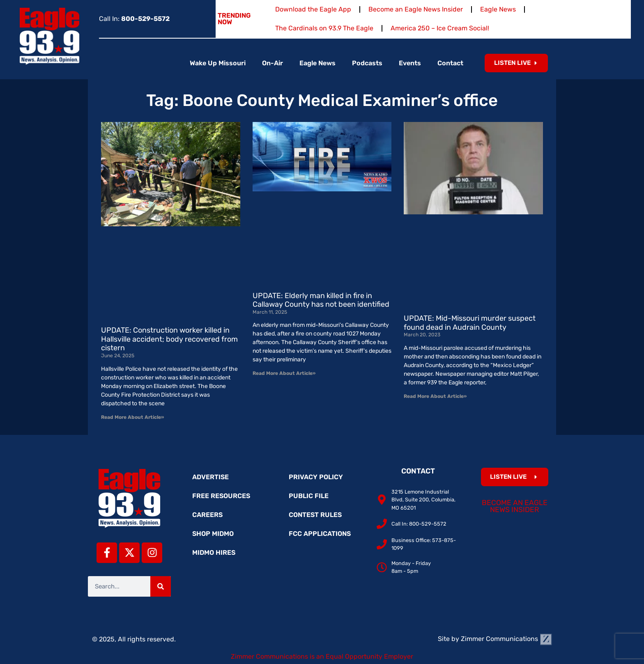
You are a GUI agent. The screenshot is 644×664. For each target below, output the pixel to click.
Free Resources (221, 496)
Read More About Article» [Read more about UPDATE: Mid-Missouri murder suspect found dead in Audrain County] (435, 396)
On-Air (273, 63)
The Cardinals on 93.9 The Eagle (324, 28)
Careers (207, 515)
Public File (309, 496)
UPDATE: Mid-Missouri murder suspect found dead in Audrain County (470, 323)
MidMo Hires (214, 553)
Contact (450, 63)
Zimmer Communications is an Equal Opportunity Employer (322, 656)
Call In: (134, 19)
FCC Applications (320, 534)
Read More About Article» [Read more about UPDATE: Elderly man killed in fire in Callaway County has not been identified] (284, 373)
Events (410, 63)
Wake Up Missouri (218, 63)
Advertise (210, 477)
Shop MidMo (213, 534)
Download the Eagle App (313, 9)
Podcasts (367, 63)
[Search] (161, 586)
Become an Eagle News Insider (416, 9)
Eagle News (498, 9)
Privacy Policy (316, 477)
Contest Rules (315, 515)
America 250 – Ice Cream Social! (440, 28)
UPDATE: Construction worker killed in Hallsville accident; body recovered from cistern (169, 339)
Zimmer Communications (506, 639)
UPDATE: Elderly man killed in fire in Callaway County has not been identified (321, 300)
